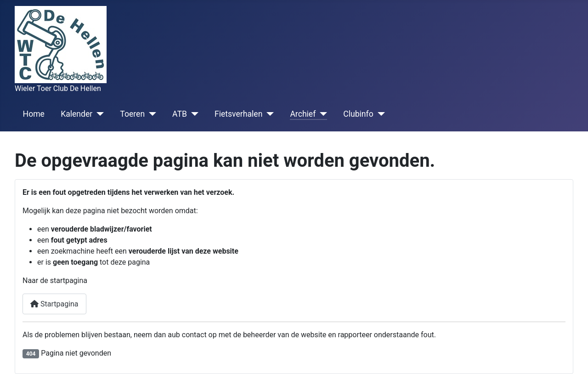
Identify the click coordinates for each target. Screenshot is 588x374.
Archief (303, 114)
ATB (180, 114)
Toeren (132, 114)
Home (34, 114)
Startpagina (54, 304)
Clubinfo (358, 114)
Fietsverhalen (238, 114)
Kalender (76, 114)
